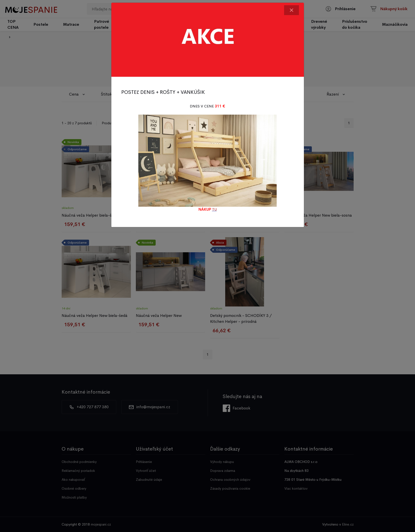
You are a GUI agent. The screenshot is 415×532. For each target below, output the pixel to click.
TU (214, 209)
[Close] (292, 10)
